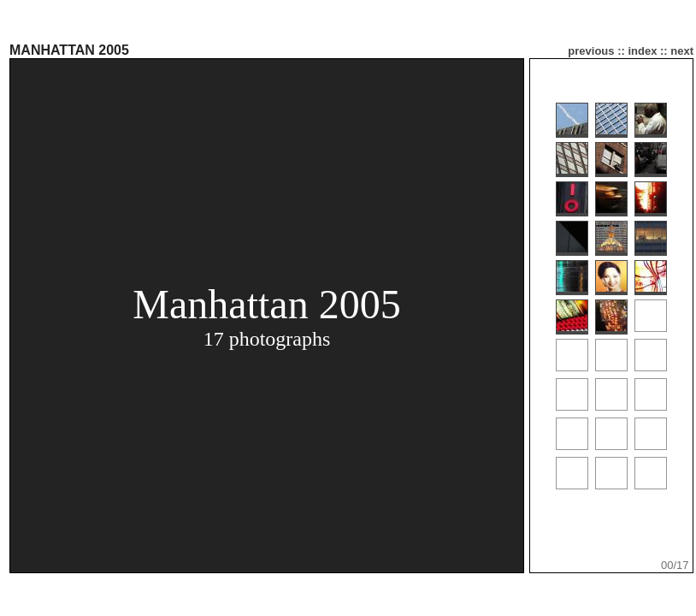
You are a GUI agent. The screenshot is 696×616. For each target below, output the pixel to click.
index (642, 51)
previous (591, 51)
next (682, 51)
